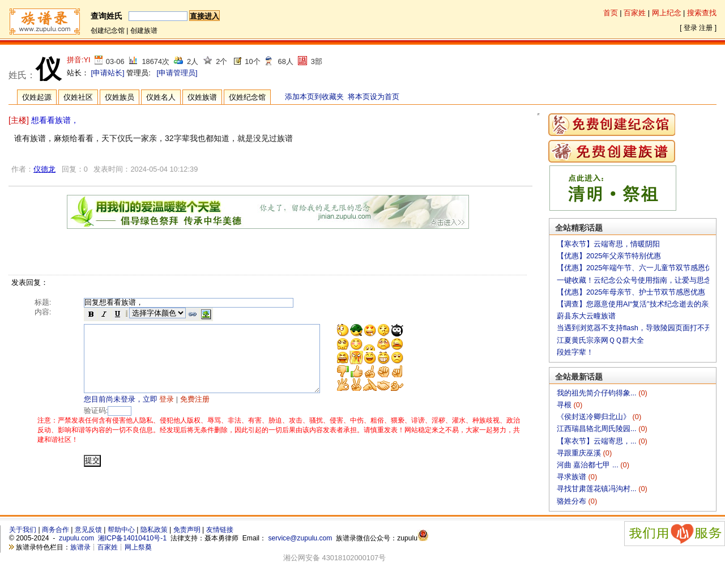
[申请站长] (108, 73)
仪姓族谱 (202, 97)
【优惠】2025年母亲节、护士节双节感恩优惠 (631, 292)
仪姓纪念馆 (247, 97)
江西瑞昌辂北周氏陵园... (598, 429)
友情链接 (220, 530)
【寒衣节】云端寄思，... (598, 441)
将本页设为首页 (374, 97)
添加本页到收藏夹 (314, 97)
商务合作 (56, 530)
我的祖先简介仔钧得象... (598, 393)
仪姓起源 (37, 97)
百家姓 (635, 13)
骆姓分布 (573, 501)
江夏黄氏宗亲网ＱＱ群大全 (600, 340)
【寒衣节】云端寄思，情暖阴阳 (608, 244)
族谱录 (80, 547)
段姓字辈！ (575, 352)
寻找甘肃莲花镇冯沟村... (598, 489)
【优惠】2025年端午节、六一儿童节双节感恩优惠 (638, 268)
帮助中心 (121, 530)
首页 (611, 13)
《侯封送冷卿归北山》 (595, 417)
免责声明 (187, 530)
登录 (690, 28)
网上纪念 (667, 13)
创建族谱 (144, 31)
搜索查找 (702, 13)
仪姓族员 (120, 97)
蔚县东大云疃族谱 (586, 316)
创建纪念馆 (108, 31)
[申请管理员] (177, 73)
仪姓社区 (78, 97)
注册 (706, 28)
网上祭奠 (138, 547)
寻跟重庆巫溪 (580, 453)
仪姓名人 (161, 97)
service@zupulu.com (300, 538)
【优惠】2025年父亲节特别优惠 (609, 256)
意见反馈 (88, 530)
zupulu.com (76, 538)
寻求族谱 (573, 477)
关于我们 (23, 530)
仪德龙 (44, 169)
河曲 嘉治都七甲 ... (588, 465)
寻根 (565, 405)
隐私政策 (154, 530)
